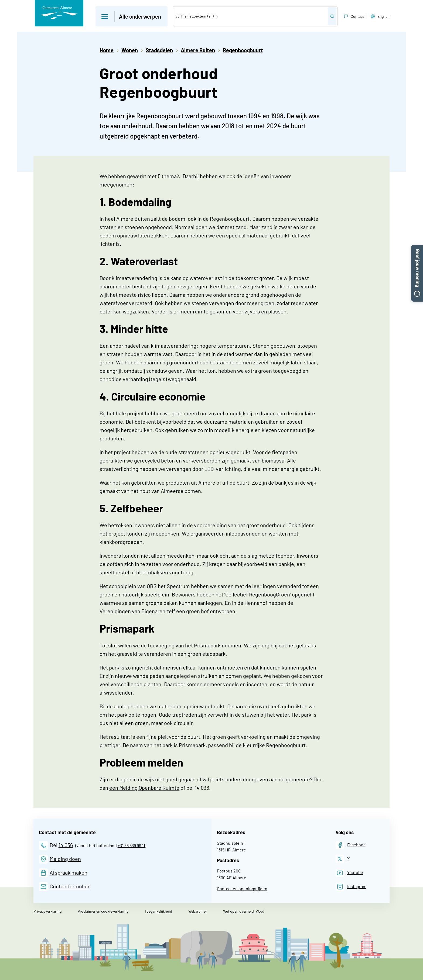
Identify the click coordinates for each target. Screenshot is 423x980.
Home (107, 50)
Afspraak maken (69, 872)
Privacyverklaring (47, 911)
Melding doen (65, 859)
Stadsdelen (159, 50)
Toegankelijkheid (158, 911)
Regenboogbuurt (243, 50)
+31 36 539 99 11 (131, 845)
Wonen (130, 50)
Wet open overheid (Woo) (244, 911)
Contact (353, 16)
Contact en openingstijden (242, 888)
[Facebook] (351, 845)
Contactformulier (70, 886)
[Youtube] (349, 873)
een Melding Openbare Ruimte (144, 788)
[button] (417, 248)
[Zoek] (250, 16)
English (380, 16)
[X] (343, 859)
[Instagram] (351, 887)
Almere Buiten (198, 50)
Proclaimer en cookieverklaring (103, 911)
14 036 (66, 845)
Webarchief (198, 911)
